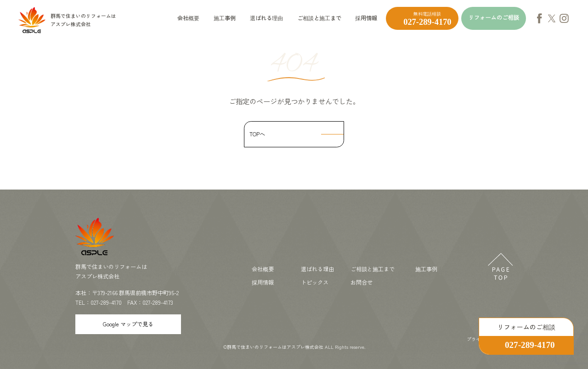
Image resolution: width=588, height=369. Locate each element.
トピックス (315, 282)
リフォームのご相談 (493, 18)
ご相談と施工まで (319, 18)
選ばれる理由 (266, 18)
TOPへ (257, 134)
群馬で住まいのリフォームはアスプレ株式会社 (275, 347)
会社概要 (188, 18)
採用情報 (366, 18)
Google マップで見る (128, 324)
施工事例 (225, 18)
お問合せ (362, 282)
